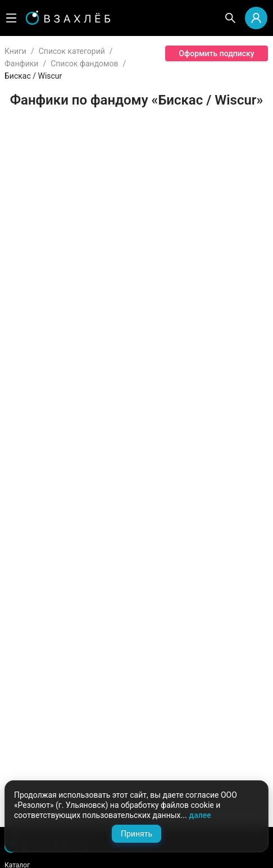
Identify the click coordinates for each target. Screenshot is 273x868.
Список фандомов (84, 64)
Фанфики (21, 64)
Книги (15, 51)
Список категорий (72, 51)
